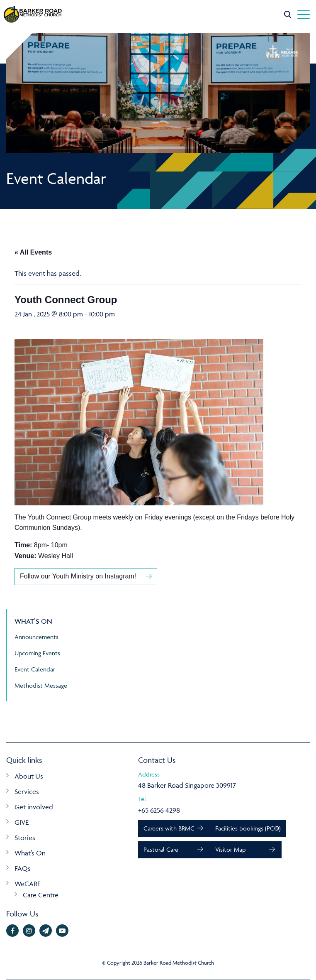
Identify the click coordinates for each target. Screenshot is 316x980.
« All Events (33, 252)
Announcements (36, 637)
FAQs (23, 868)
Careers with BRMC (169, 828)
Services (27, 791)
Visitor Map (230, 849)
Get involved (34, 807)
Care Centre (41, 895)
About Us (29, 776)
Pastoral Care (161, 849)
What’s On (30, 853)
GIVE (22, 822)
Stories (25, 838)
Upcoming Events (37, 653)
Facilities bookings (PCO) (248, 828)
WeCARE (28, 884)
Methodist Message (41, 685)
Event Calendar (35, 669)
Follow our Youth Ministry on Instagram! (79, 576)
